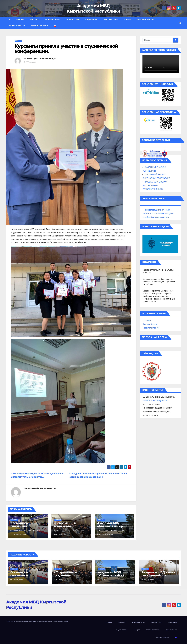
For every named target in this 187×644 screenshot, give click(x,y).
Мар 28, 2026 (62, 580)
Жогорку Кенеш (150, 324)
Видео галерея (111, 20)
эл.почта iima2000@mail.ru (155, 401)
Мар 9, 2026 (149, 580)
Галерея (127, 20)
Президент (147, 321)
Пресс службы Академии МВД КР (41, 59)
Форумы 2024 (73, 20)
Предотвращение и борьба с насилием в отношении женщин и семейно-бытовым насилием (158, 214)
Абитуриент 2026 (53, 20)
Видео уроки (92, 20)
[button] (180, 23)
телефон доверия (40, 26)
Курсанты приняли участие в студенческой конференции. (66, 49)
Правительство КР (151, 328)
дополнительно (17, 26)
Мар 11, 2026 (105, 580)
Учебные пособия (145, 20)
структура (35, 20)
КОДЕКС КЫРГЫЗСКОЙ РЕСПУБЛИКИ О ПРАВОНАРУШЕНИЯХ (155, 186)
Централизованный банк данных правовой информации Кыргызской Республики (159, 282)
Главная (20, 20)
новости (18, 41)
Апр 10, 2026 (18, 580)
